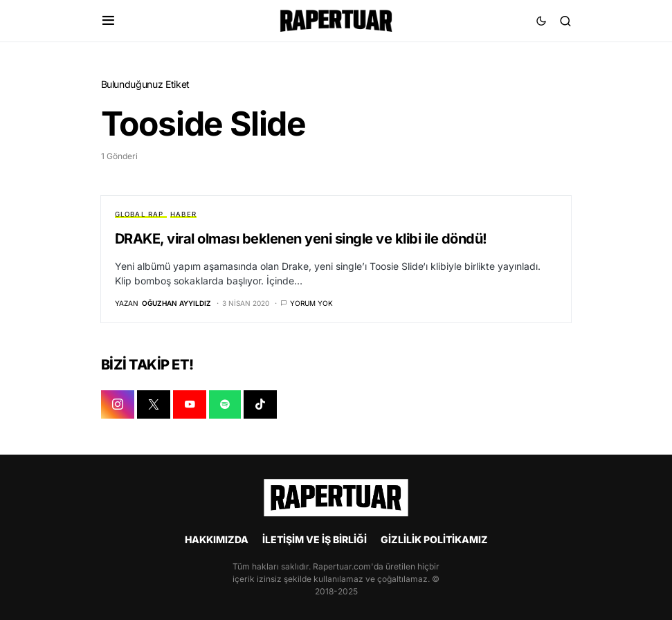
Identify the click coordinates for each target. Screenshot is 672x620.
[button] (108, 21)
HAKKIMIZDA (217, 539)
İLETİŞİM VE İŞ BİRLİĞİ (315, 539)
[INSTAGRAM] (118, 405)
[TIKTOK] (260, 405)
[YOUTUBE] (190, 405)
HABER (183, 214)
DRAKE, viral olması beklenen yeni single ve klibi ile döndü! (301, 239)
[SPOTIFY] (225, 405)
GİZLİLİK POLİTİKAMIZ (434, 539)
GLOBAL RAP (139, 214)
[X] (154, 405)
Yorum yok (311, 304)
